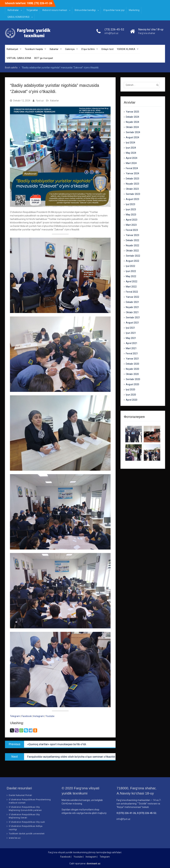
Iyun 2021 (131, 333)
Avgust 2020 (132, 385)
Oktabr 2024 (132, 127)
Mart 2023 (131, 225)
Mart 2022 (131, 287)
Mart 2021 (131, 349)
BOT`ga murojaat (44, 58)
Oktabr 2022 (132, 251)
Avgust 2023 (132, 199)
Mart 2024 (131, 163)
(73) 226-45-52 (114, 30)
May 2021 (131, 338)
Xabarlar (54, 49)
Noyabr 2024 (132, 122)
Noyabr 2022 (132, 246)
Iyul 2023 (130, 204)
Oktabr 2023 (132, 189)
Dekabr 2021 (132, 302)
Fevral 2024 (132, 168)
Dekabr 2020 (132, 364)
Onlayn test (107, 49)
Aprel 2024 (132, 158)
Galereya (70, 49)
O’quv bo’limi (88, 49)
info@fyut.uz (111, 34)
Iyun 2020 (131, 395)
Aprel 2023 (132, 220)
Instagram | (92, 857)
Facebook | (66, 857)
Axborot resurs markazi (55, 10)
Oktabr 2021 (132, 313)
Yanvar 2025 (132, 112)
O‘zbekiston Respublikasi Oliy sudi (27, 822)
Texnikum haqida (34, 49)
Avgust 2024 (132, 138)
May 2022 (131, 276)
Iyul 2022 (130, 266)
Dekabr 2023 (132, 179)
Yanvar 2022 (132, 297)
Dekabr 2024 (132, 117)
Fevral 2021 (132, 354)
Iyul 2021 (130, 328)
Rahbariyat (12, 49)
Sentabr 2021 (133, 318)
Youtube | (79, 857)
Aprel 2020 (132, 400)
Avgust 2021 (132, 323)
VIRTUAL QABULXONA (19, 58)
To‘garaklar (32, 10)
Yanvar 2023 (132, 235)
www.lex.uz (15, 838)
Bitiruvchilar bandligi (85, 10)
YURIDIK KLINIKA (126, 49)
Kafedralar (13, 10)
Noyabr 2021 (132, 307)
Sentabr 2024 (133, 132)
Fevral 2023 (132, 230)
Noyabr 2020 (132, 369)
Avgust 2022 (132, 261)
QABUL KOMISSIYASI (18, 17)
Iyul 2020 (130, 390)
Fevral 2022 (132, 292)
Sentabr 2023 (133, 194)
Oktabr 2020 (132, 374)
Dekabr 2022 (132, 240)
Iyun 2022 (131, 271)
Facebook (27, 716)
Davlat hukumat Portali (20, 795)
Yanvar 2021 (132, 359)
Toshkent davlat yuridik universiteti (27, 834)
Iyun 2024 (131, 148)
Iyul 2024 (130, 143)
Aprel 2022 (132, 282)
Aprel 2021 (132, 343)
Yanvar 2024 (132, 174)
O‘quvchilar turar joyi (114, 10)
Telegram (15, 716)
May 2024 (131, 153)
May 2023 (131, 215)
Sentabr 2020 (133, 379)
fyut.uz (40, 101)
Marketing (134, 10)
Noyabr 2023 (132, 184)
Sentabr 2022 (133, 256)
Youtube (50, 716)
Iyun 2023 (131, 210)
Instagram (39, 716)
